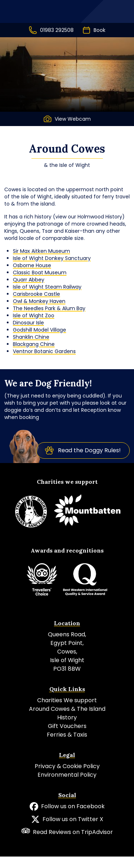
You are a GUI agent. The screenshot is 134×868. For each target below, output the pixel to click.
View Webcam (67, 119)
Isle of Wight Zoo (34, 315)
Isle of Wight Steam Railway (47, 287)
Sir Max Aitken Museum (41, 251)
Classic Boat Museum (40, 273)
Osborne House (32, 265)
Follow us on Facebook (67, 806)
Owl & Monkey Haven (39, 301)
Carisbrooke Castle (36, 294)
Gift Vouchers (67, 726)
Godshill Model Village (39, 330)
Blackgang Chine (34, 344)
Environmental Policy (67, 775)
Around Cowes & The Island (67, 709)
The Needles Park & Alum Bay (49, 308)
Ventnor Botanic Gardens (44, 351)
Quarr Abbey (29, 280)
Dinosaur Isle (28, 323)
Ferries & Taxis (67, 735)
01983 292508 (51, 30)
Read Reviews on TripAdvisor (67, 832)
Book (94, 30)
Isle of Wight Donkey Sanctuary (52, 258)
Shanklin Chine (31, 337)
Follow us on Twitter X (67, 819)
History (67, 717)
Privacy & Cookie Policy (67, 766)
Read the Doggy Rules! (83, 450)
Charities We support (67, 700)
